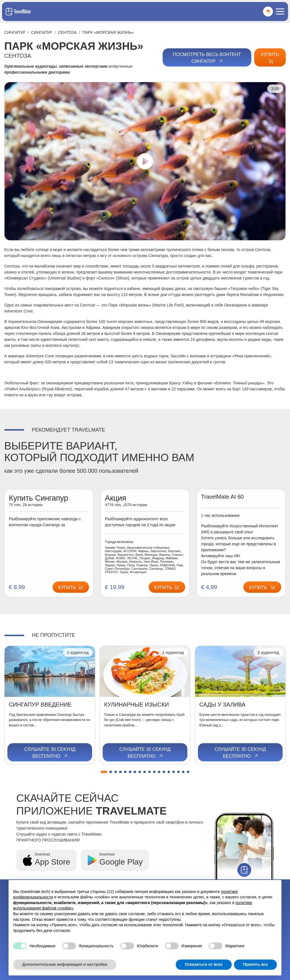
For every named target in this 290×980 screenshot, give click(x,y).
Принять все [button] (255, 964)
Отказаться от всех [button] (204, 964)
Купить (270, 58)
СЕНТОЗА (67, 32)
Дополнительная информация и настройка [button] (65, 964)
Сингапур (15, 32)
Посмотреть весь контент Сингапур (207, 58)
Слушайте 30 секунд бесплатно (50, 753)
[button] (104, 772)
